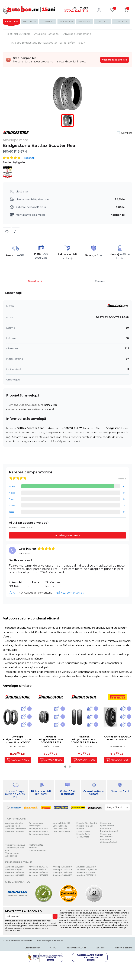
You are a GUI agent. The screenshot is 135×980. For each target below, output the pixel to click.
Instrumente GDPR (76, 948)
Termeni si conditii (123, 948)
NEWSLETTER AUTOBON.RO (23, 911)
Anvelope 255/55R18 (62, 867)
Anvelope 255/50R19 (86, 867)
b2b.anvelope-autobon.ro (50, 941)
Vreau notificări (33, 948)
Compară (127, 133)
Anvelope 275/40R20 (87, 870)
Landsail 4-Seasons (62, 832)
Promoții (84, 22)
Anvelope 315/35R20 (86, 875)
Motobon (30, 22)
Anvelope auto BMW (39, 831)
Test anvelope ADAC (15, 845)
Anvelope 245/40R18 (62, 875)
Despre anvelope (37, 850)
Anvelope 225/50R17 (39, 870)
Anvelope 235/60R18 (63, 870)
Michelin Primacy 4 (86, 826)
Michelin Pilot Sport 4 (87, 823)
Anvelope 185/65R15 (15, 875)
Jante (48, 22)
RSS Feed (100, 948)
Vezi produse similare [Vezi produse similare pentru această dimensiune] (115, 60)
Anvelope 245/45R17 (39, 875)
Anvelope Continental (16, 829)
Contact (121, 22)
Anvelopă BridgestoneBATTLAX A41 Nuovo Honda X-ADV (18, 739)
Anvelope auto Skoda (39, 834)
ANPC (53, 948)
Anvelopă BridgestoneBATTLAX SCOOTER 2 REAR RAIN (84, 739)
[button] (65, 767)
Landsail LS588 (60, 826)
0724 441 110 (76, 11)
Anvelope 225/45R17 (15, 870)
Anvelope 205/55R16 (15, 867)
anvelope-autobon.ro (22, 941)
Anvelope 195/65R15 (15, 872)
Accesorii (66, 22)
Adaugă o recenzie (69, 535)
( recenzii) (28, 158)
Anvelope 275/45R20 (86, 872)
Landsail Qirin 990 (62, 823)
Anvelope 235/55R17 (39, 872)
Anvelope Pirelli (13, 826)
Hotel (103, 22)
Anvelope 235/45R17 (39, 867)
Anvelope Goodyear (15, 832)
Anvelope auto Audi (38, 829)
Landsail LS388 (60, 829)
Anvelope (11, 22)
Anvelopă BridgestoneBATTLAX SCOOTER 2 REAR (51, 739)
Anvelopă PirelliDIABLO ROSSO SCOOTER (117, 738)
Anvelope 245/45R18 (62, 872)
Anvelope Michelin (14, 823)
